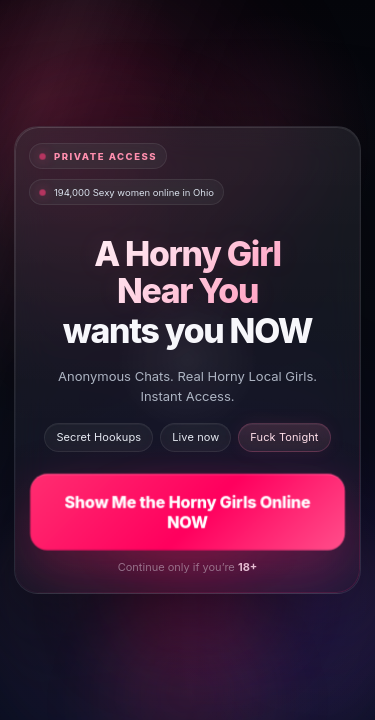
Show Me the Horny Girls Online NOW (188, 511)
